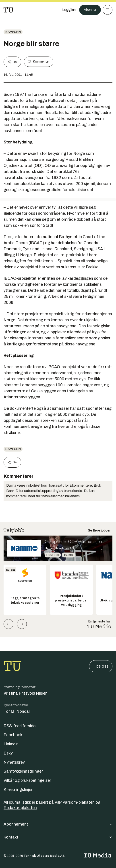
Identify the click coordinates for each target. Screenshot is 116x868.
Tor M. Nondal (17, 711)
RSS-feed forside (20, 726)
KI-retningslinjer (18, 790)
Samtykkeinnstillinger (23, 771)
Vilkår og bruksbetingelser (27, 780)
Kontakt (58, 837)
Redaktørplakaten (20, 808)
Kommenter (39, 62)
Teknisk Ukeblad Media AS (44, 856)
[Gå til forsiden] (8, 10)
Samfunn (13, 32)
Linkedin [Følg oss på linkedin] (11, 744)
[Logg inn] (69, 10)
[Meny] (108, 10)
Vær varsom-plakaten (75, 802)
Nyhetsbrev (14, 762)
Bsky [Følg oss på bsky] (8, 753)
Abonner (90, 10)
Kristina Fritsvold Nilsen (26, 693)
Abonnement (58, 824)
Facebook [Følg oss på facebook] (13, 735)
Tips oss (101, 666)
